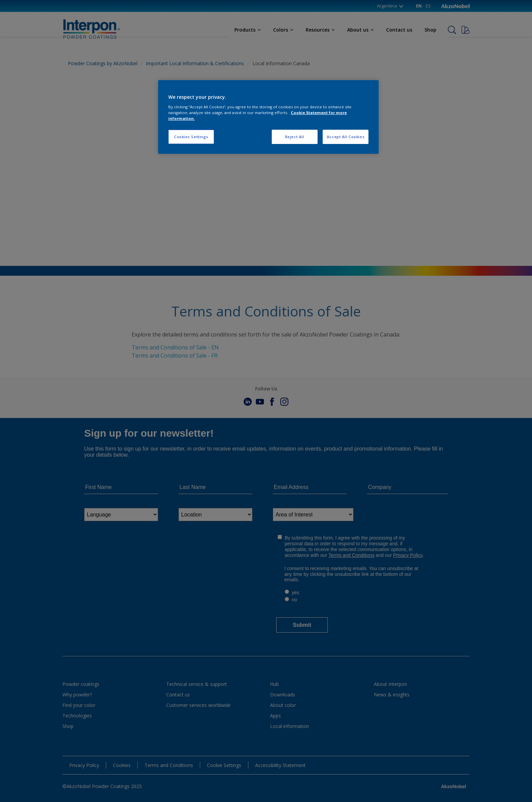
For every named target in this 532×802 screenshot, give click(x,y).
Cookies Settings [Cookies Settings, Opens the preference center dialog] (191, 137)
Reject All (295, 137)
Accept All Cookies (346, 137)
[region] (268, 117)
